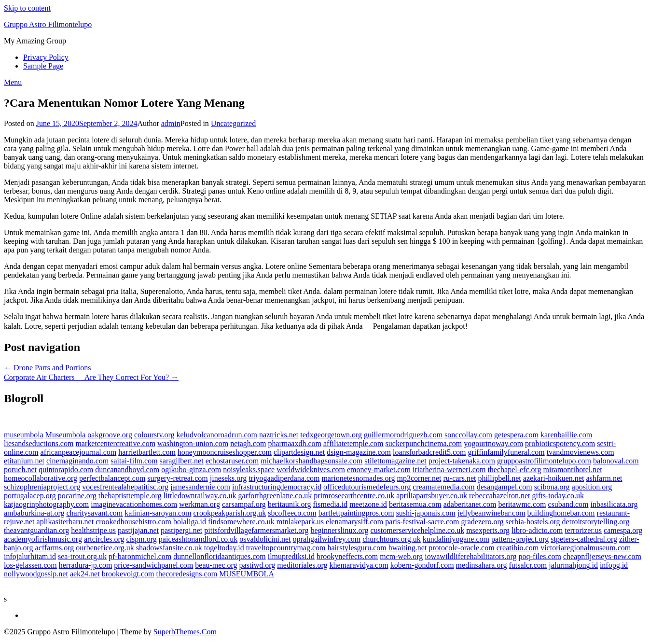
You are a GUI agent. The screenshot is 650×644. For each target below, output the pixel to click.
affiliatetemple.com (353, 443)
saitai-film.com (134, 461)
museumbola (24, 435)
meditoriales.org (302, 565)
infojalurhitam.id (30, 556)
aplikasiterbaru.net (65, 522)
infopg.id (614, 565)
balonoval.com (616, 461)
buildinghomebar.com (561, 513)
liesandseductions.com (39, 443)
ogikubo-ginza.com (191, 469)
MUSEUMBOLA (247, 574)
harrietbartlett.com (147, 452)
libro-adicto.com (537, 530)
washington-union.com (193, 443)
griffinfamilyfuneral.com (506, 452)
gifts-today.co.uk (558, 496)
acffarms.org (55, 548)
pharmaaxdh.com (295, 443)
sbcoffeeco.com (292, 513)
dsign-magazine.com (359, 452)
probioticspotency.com (560, 443)
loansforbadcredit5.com (429, 452)
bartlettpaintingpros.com (356, 513)
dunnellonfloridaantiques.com (220, 556)
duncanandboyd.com (127, 469)
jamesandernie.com (200, 487)
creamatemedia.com (443, 487)
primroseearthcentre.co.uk (354, 496)
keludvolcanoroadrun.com (217, 435)
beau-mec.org (216, 565)
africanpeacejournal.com (79, 452)
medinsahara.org (482, 565)
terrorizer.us (583, 530)
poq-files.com (540, 556)
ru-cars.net (460, 478)
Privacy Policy (46, 57)
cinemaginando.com (77, 461)
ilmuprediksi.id (291, 556)
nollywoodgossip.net (36, 574)
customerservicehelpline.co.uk (418, 530)
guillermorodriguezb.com (403, 435)
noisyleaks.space (249, 469)
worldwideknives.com (311, 469)
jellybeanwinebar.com (491, 513)
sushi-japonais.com (426, 513)
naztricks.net (279, 435)
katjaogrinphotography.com (46, 504)
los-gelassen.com (30, 565)
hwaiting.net (408, 548)
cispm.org (142, 539)
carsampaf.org (244, 504)
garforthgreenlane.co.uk (275, 496)
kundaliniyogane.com (456, 539)
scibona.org (552, 487)
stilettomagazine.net (395, 461)
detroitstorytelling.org (596, 522)
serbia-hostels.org (533, 522)
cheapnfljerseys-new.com (602, 556)
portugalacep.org (30, 496)
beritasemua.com (415, 504)
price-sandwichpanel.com (153, 565)
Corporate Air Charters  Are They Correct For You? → (91, 377)
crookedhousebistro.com (133, 522)
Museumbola (66, 435)
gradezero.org (482, 522)
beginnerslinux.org (339, 530)
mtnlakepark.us (300, 522)
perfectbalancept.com (112, 478)
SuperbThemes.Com (185, 632)
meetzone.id (368, 504)
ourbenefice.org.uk (105, 548)
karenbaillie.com (566, 435)
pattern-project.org (520, 539)
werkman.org (200, 504)
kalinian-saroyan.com (158, 513)
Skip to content (27, 8)
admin (171, 123)
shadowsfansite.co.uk (169, 548)
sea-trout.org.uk (82, 556)
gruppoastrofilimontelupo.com (544, 461)
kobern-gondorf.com (422, 565)
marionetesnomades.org (358, 478)
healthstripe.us (93, 530)
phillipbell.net (499, 478)
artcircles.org (104, 539)
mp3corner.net (419, 478)
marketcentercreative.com (115, 443)
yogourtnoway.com (493, 443)
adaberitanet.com (470, 504)
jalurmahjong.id (573, 565)
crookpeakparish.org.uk (229, 513)
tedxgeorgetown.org (331, 435)
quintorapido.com (66, 469)
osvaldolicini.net (265, 539)
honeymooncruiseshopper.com (225, 452)
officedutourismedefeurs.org (367, 487)
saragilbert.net (182, 461)
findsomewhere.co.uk (241, 522)
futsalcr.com (528, 565)
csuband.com (568, 504)
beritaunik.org (290, 504)
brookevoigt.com (128, 574)
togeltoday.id (224, 548)
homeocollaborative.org (41, 478)
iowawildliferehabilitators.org (470, 556)
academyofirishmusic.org (43, 539)
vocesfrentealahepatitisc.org (125, 487)
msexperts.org (488, 530)
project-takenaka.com (462, 461)
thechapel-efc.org (514, 469)
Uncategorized (233, 123)
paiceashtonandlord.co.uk (198, 539)
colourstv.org (154, 435)
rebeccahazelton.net (500, 496)
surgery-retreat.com (177, 478)
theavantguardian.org (36, 530)
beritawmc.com (522, 504)
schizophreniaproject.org (42, 487)
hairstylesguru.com (357, 548)
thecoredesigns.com (187, 574)
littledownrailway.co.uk (200, 496)
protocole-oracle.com (461, 548)
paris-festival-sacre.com (422, 522)
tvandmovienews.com (581, 452)
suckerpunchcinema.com (424, 443)
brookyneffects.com (347, 556)
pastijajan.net (138, 530)
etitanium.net (24, 461)
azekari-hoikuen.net (554, 478)
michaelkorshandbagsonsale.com (311, 461)
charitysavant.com (94, 513)
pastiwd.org (257, 565)
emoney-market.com (379, 469)
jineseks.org (228, 478)
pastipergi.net (181, 530)
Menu (13, 82)
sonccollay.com (468, 435)
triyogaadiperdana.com (284, 478)
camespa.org (623, 530)
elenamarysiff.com (354, 522)
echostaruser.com (232, 461)
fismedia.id (331, 504)
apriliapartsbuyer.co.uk (432, 496)
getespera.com (516, 435)
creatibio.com (518, 548)
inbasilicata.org (614, 504)
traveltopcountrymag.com (286, 548)
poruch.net (20, 469)
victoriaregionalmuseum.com (586, 548)
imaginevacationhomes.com (134, 504)
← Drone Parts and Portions (47, 368)
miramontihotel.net (573, 469)
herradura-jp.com (86, 565)
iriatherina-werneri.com (449, 469)
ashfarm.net (604, 478)
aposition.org (592, 487)
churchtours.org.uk (392, 539)
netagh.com (248, 443)
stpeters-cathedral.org (584, 539)
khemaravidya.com (359, 565)
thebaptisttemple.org (130, 496)
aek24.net (85, 574)
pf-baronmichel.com (140, 556)
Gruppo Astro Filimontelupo (48, 24)
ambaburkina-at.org (34, 513)
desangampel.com (505, 487)
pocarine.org (77, 496)
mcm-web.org (401, 556)
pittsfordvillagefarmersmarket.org (256, 530)
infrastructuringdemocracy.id (277, 487)
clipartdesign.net (299, 452)
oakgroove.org (110, 435)
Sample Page (43, 66)
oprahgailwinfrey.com (327, 539)
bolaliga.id (190, 522)
